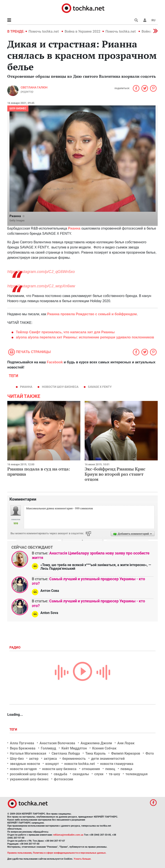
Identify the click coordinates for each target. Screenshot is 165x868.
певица (126, 769)
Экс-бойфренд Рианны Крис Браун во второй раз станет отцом (115, 474)
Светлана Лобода (66, 753)
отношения (91, 769)
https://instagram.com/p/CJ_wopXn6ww (41, 286)
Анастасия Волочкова (57, 743)
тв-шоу (114, 774)
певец (110, 769)
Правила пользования (19, 853)
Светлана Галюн (34, 87)
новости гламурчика (117, 764)
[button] (145, 20)
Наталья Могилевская (28, 753)
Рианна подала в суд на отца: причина (39, 471)
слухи (99, 774)
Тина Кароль (95, 753)
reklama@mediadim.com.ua (68, 835)
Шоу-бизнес (18, 108)
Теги (14, 729)
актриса (50, 759)
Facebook (55, 362)
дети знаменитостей (108, 759)
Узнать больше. (82, 859)
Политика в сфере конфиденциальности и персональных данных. (70, 853)
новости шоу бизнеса (59, 769)
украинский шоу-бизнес (29, 779)
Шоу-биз (17, 759)
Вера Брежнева (23, 748)
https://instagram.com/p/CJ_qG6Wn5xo (41, 272)
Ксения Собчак (104, 748)
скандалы (81, 774)
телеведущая (137, 774)
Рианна (26, 387)
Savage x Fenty (100, 387)
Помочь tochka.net (44, 31)
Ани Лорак (126, 743)
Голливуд (48, 748)
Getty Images (17, 221)
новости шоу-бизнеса (60, 387)
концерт (52, 764)
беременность (74, 759)
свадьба (60, 774)
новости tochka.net (79, 764)
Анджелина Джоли (96, 743)
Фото (150, 753)
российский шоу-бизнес (29, 774)
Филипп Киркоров (126, 753)
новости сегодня (23, 769)
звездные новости (25, 764)
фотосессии (63, 779)
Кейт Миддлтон (74, 748)
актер (34, 759)
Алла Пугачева (22, 743)
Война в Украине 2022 (82, 31)
